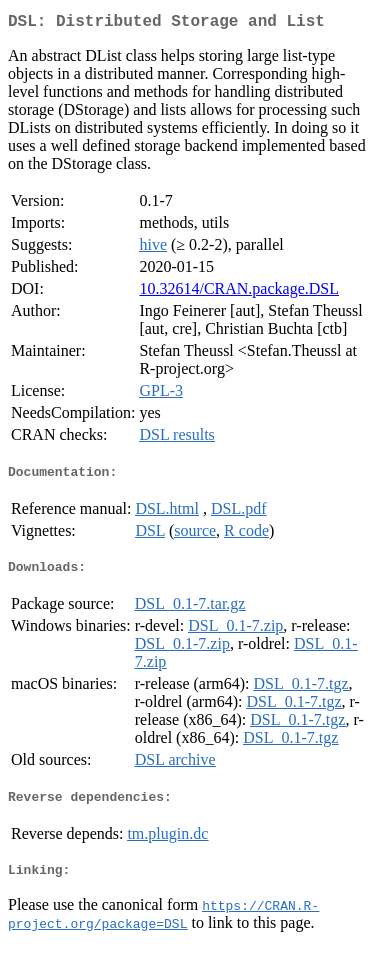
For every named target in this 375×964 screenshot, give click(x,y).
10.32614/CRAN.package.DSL (239, 292)
